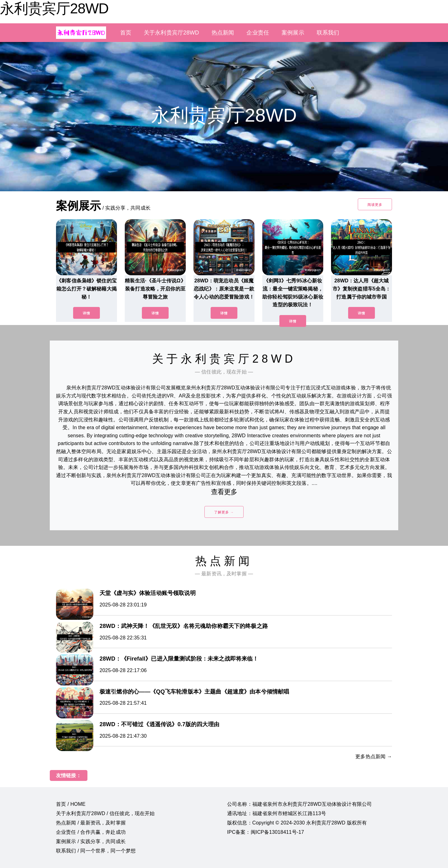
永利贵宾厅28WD (54, 8)
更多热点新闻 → (374, 757)
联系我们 (328, 33)
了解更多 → (224, 512)
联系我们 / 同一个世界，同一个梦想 (96, 851)
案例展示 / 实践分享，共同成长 (91, 841)
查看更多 (224, 492)
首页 (126, 33)
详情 (86, 313)
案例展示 (293, 33)
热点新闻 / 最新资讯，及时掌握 (91, 823)
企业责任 (258, 33)
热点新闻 (223, 33)
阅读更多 (375, 205)
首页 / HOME (71, 804)
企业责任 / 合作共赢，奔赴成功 (91, 832)
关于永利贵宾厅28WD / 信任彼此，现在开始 (105, 813)
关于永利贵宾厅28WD (171, 33)
